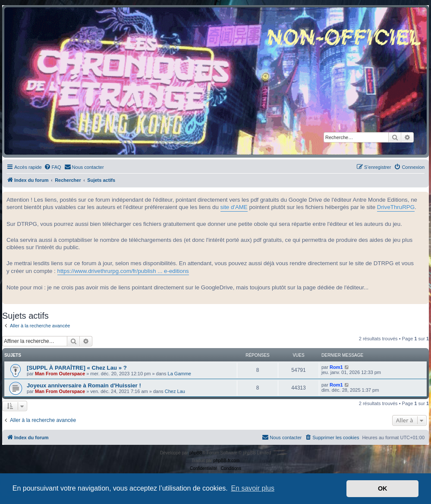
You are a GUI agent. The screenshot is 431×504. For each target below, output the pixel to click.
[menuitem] (53, 167)
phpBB (196, 453)
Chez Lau (175, 391)
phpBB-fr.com (227, 461)
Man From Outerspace (60, 374)
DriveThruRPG (396, 207)
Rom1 (336, 367)
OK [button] (383, 488)
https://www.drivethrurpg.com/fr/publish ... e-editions (123, 271)
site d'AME (234, 207)
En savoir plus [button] (253, 488)
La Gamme (179, 374)
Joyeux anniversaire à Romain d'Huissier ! (84, 385)
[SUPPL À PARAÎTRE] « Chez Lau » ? (77, 368)
